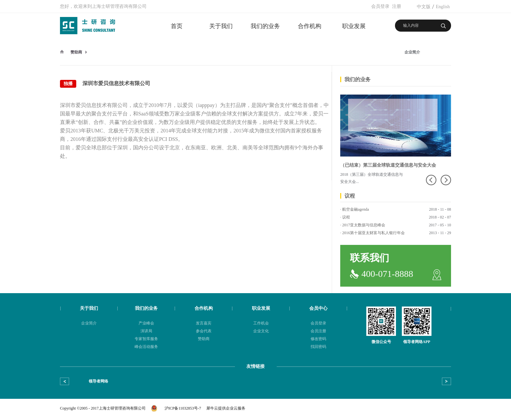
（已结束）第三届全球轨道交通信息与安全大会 (388, 165)
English (443, 7)
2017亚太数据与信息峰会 (364, 225)
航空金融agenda (356, 209)
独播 (68, 84)
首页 (177, 26)
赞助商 (76, 52)
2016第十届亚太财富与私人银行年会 (373, 233)
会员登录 (380, 6)
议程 (346, 217)
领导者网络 (98, 381)
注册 (397, 6)
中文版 (424, 7)
